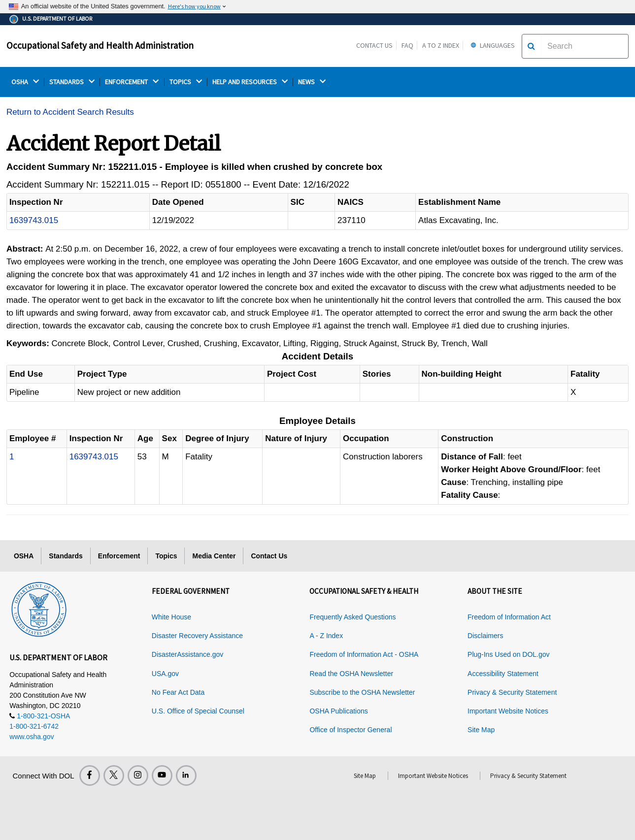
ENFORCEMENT (132, 82)
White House (171, 617)
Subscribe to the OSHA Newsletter (362, 692)
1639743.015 (34, 220)
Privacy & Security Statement (512, 692)
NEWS (312, 82)
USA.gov (165, 674)
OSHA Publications (338, 711)
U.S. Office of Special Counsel (198, 711)
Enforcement (119, 556)
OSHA (25, 82)
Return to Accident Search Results (70, 112)
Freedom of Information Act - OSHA (364, 654)
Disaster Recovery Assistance (197, 636)
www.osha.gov (32, 737)
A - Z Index (326, 636)
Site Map (481, 730)
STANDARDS (72, 82)
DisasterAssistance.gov (188, 654)
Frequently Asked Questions (352, 617)
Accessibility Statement (503, 674)
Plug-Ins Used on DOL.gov (509, 654)
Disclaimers (485, 636)
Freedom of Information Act (509, 617)
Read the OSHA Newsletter (351, 674)
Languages (491, 45)
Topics (166, 556)
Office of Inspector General (351, 730)
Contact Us (374, 45)
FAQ (407, 45)
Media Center (214, 556)
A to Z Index (441, 45)
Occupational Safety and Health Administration (100, 45)
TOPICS (186, 82)
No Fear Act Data (178, 692)
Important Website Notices (508, 711)
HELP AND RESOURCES (250, 82)
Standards (66, 556)
